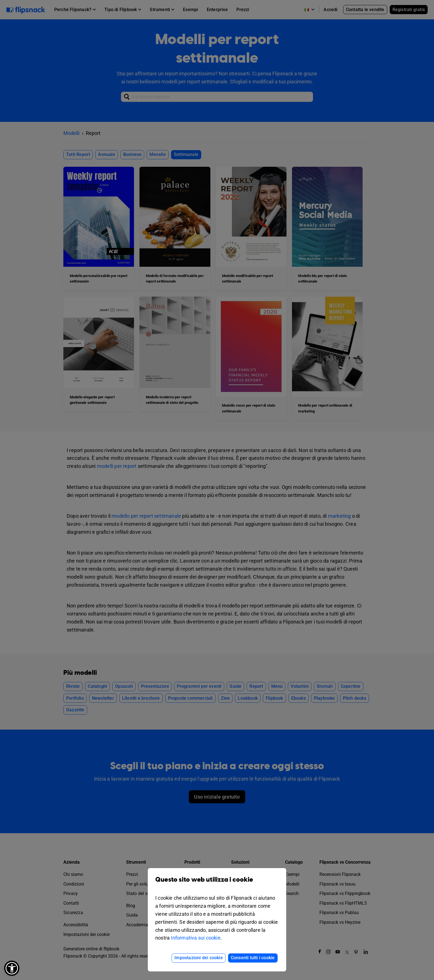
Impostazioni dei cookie (199, 958)
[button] (12, 968)
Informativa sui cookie (196, 938)
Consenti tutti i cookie (253, 958)
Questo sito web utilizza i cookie (217, 884)
